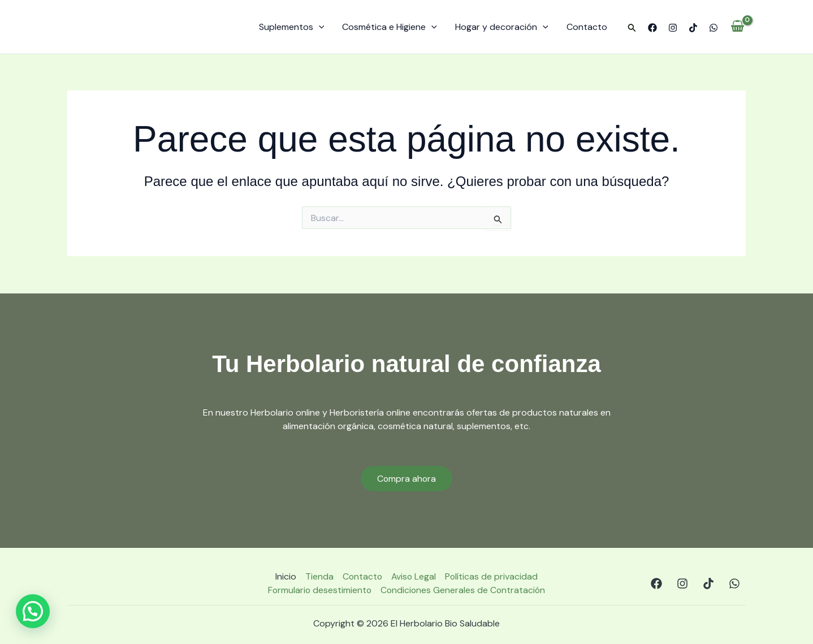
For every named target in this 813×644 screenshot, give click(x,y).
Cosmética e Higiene (390, 27)
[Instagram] (673, 28)
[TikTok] (693, 28)
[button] (632, 28)
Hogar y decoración (502, 27)
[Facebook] (652, 28)
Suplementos (292, 27)
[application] (319, 27)
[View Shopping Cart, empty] (738, 27)
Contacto (587, 27)
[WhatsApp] (713, 28)
